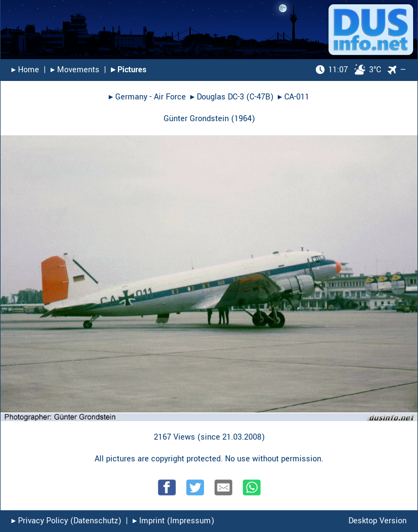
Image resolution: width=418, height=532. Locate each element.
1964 (243, 119)
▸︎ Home (25, 70)
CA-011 (297, 97)
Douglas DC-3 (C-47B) (235, 97)
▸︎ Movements (75, 70)
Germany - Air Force (151, 97)
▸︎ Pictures (129, 70)
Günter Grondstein (196, 119)
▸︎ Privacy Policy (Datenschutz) (66, 521)
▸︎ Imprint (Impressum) (173, 521)
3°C (348, 70)
